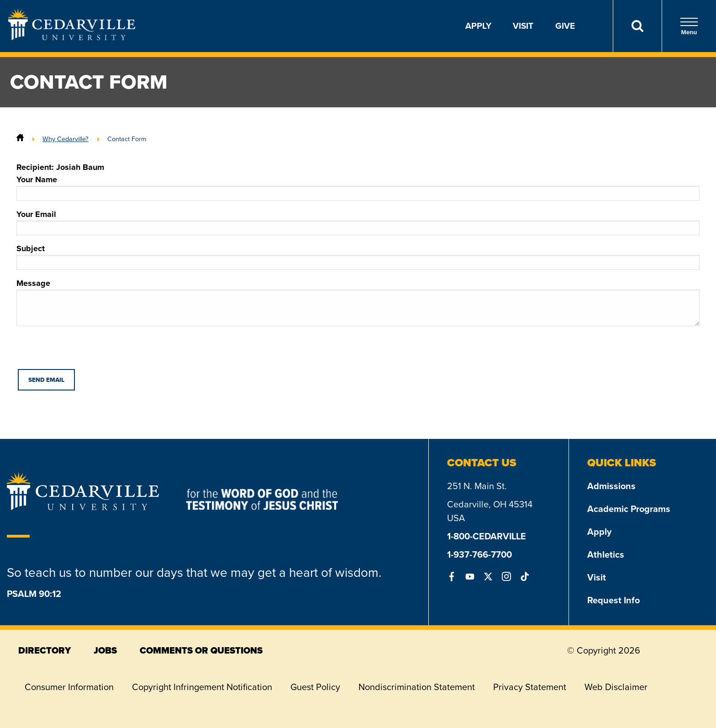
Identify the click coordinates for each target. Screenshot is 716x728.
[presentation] (86, 351)
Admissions (611, 486)
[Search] (637, 26)
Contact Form (127, 139)
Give (565, 26)
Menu (689, 26)
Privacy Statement (530, 687)
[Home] (20, 139)
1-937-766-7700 (479, 554)
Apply (478, 26)
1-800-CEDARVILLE (487, 536)
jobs (105, 650)
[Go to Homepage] (72, 37)
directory (45, 650)
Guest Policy (315, 687)
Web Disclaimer (616, 687)
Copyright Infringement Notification (202, 687)
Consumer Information (69, 687)
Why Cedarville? (66, 139)
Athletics (606, 554)
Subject (358, 256)
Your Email (358, 222)
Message (358, 302)
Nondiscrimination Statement (417, 687)
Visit (523, 26)
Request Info (613, 600)
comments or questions (201, 650)
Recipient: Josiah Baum (60, 167)
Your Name (358, 187)
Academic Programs (629, 509)
